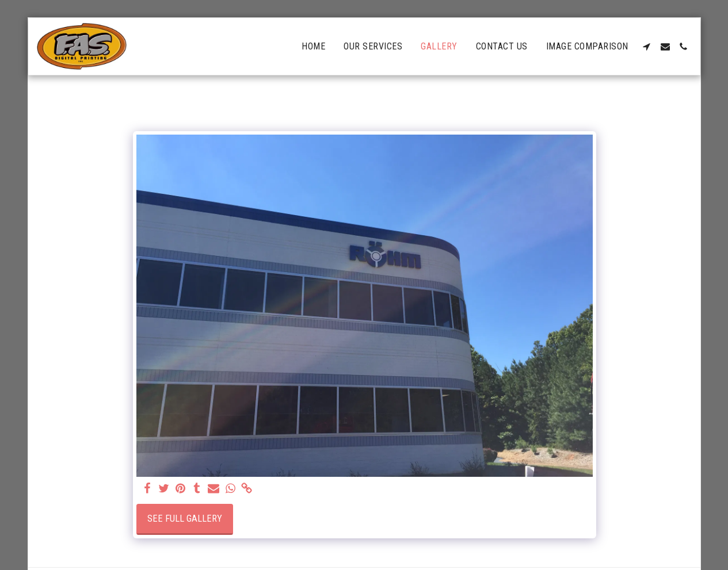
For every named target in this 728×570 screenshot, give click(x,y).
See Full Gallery (185, 519)
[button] (647, 47)
